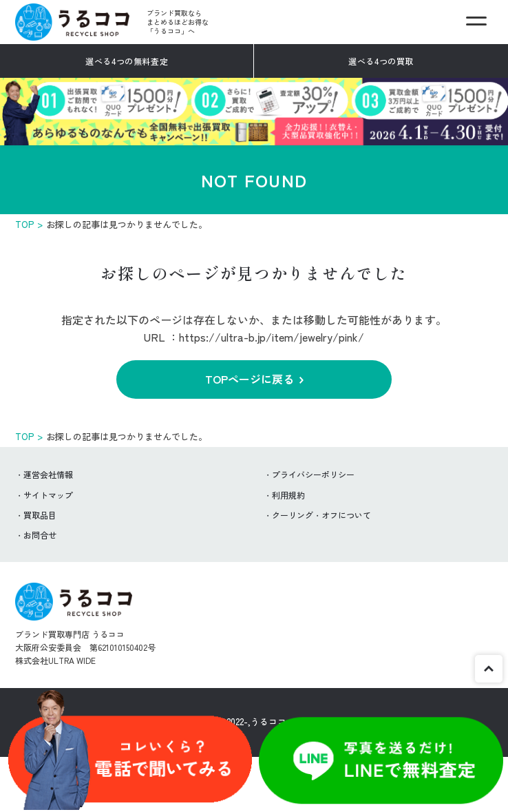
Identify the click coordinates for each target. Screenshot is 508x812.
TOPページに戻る (250, 379)
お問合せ (40, 535)
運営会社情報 (48, 474)
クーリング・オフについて (321, 515)
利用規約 (288, 495)
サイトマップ (48, 495)
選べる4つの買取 (381, 61)
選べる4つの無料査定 (127, 61)
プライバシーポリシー (313, 474)
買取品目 (40, 515)
